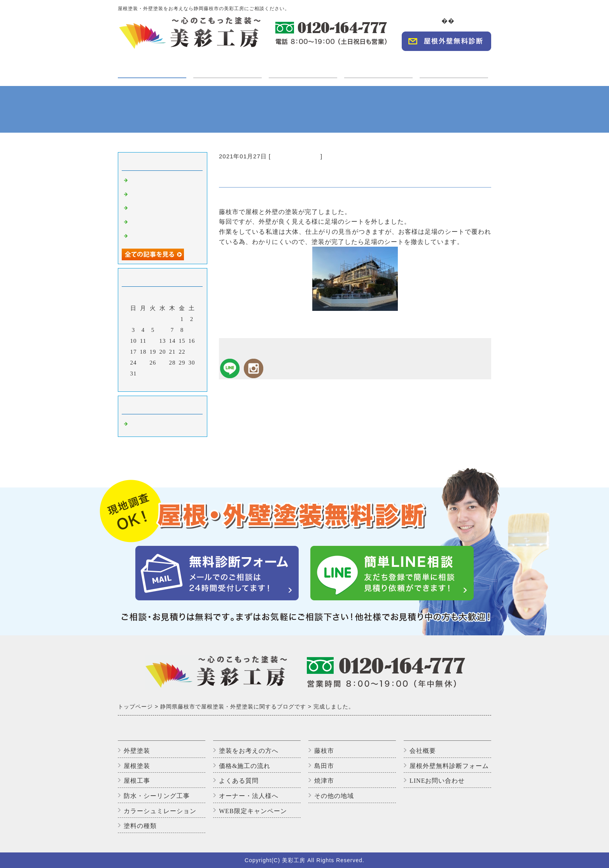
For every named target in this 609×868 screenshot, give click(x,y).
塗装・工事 (152, 70)
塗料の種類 (140, 826)
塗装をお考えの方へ (249, 751)
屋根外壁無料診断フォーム (449, 766)
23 (192, 352)
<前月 (146, 384)
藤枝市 (324, 751)
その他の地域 (334, 796)
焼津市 (324, 781)
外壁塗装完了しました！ (164, 181)
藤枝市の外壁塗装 (296, 156)
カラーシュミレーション (160, 811)
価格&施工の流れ (245, 766)
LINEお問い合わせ (437, 781)
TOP (437, 21)
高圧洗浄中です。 (154, 195)
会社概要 (476, 21)
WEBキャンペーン (454, 65)
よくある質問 (239, 781)
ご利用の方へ (227, 65)
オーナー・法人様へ (249, 796)
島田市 (324, 766)
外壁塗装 (137, 751)
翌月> (179, 384)
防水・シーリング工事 (157, 796)
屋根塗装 (137, 766)
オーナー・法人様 (378, 65)
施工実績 (303, 65)
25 (143, 363)
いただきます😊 (152, 209)
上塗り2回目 (147, 223)
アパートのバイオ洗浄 (161, 237)
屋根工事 (137, 781)
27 (163, 363)
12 (153, 341)
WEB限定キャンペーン (253, 811)
